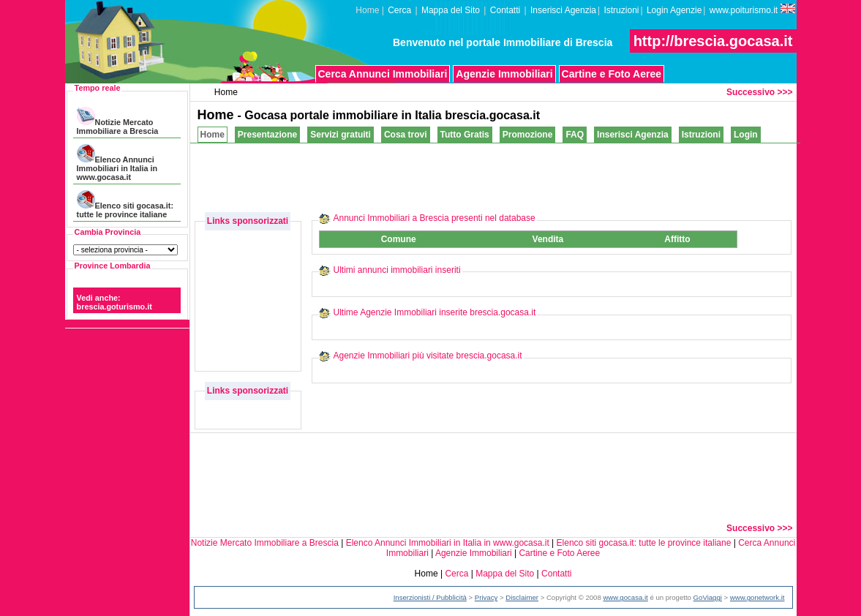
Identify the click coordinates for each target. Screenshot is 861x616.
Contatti (505, 10)
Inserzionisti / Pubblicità (430, 597)
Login (746, 135)
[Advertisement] (530, 176)
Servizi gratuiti (341, 135)
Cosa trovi (406, 135)
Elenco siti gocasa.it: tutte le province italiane (125, 204)
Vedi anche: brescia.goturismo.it (114, 302)
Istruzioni (621, 10)
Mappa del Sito (451, 10)
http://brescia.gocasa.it (713, 41)
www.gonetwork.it (757, 597)
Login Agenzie (674, 10)
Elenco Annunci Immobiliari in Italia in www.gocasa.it (117, 163)
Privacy (486, 597)
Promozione (528, 135)
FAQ (575, 135)
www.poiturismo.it (752, 10)
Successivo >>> (759, 92)
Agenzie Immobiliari (504, 74)
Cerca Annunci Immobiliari (383, 74)
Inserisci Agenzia (563, 10)
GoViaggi (708, 597)
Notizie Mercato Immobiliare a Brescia (118, 121)
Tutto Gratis (465, 135)
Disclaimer (522, 597)
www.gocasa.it (625, 597)
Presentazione (267, 135)
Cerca (399, 10)
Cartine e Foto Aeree (612, 74)
